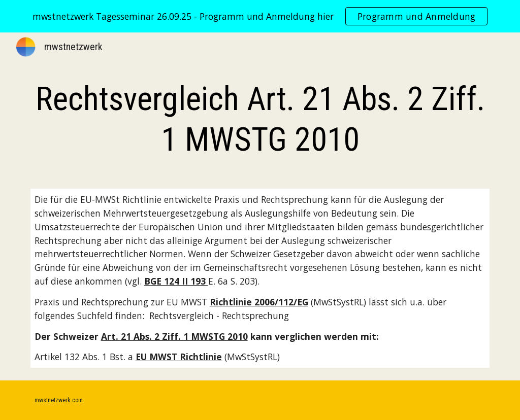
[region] (260, 16)
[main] (260, 120)
